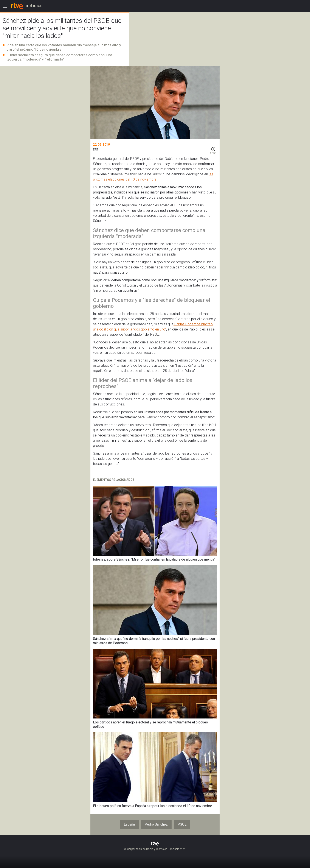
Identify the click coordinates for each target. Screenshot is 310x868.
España (129, 824)
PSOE (182, 824)
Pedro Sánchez (156, 824)
